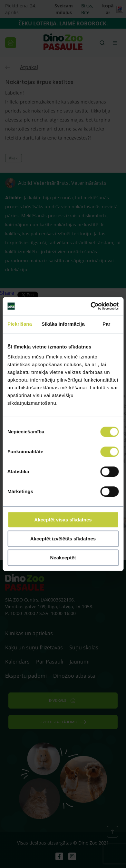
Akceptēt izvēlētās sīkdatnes (63, 539)
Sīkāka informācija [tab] (63, 324)
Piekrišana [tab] (20, 324)
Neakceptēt (63, 558)
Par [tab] (107, 324)
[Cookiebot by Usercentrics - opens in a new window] (91, 306)
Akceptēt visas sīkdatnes (63, 520)
